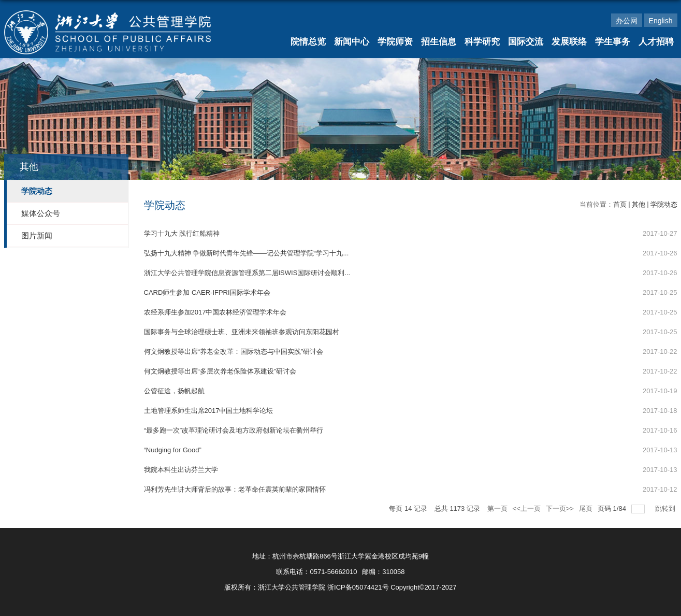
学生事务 (613, 42)
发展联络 (569, 42)
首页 (620, 204)
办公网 (627, 21)
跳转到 (666, 508)
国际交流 (526, 42)
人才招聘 (656, 42)
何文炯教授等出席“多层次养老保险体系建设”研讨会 (220, 371)
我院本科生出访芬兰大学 (181, 470)
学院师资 (395, 42)
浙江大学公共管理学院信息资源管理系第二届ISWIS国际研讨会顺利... (247, 273)
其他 (639, 204)
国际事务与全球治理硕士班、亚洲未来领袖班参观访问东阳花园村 (242, 332)
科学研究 (482, 42)
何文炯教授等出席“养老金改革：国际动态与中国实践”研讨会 (234, 352)
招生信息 (439, 42)
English (661, 21)
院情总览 (308, 42)
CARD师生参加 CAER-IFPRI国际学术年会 (207, 292)
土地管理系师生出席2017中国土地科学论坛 (209, 411)
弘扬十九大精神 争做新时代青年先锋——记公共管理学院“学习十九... (247, 253)
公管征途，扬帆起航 (174, 391)
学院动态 (664, 204)
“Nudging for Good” (173, 450)
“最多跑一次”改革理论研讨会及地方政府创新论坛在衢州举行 (234, 430)
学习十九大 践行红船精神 (182, 233)
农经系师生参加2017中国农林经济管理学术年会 (215, 312)
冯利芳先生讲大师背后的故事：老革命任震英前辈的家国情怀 (235, 489)
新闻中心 (352, 42)
